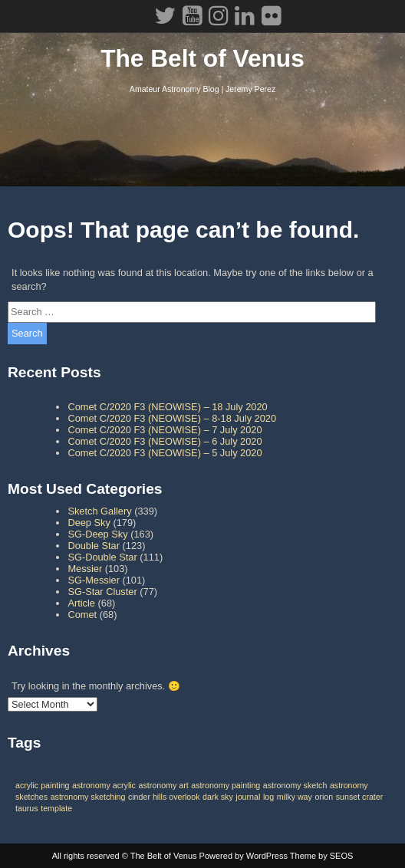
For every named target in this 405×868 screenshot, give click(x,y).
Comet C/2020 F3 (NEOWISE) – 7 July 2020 (165, 430)
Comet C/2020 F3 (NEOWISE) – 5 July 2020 (165, 453)
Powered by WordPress (244, 856)
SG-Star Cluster (102, 592)
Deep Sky (89, 523)
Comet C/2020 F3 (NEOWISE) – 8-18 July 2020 (172, 418)
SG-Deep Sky (97, 534)
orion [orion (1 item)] (324, 797)
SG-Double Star (102, 557)
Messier (85, 569)
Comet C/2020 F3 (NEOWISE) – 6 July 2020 (165, 441)
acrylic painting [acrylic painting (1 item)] (42, 785)
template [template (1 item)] (56, 808)
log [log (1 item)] (268, 797)
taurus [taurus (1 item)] (27, 808)
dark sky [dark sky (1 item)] (218, 797)
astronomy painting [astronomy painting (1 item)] (226, 785)
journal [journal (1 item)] (248, 797)
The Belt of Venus (202, 58)
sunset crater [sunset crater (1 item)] (360, 797)
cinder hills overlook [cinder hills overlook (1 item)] (164, 797)
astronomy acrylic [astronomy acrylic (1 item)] (104, 785)
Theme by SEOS (322, 856)
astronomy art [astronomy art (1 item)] (164, 785)
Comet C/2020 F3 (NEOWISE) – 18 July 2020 (167, 407)
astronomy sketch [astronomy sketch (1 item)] (295, 785)
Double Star (94, 546)
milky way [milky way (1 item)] (295, 797)
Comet (82, 615)
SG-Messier (94, 580)
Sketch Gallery (99, 511)
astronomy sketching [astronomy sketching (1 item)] (88, 797)
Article (81, 603)
